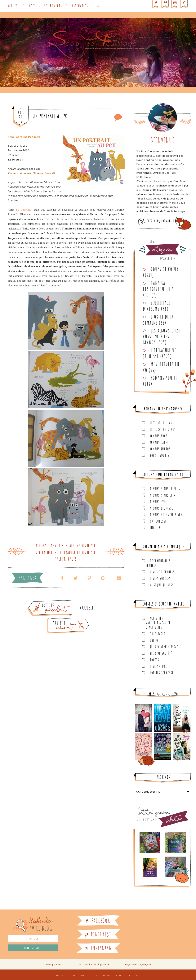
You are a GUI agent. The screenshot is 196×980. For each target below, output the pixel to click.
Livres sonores (160, 578)
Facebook (98, 921)
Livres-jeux (158, 666)
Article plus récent (59, 619)
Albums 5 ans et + (50, 545)
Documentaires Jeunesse (158, 563)
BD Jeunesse (158, 521)
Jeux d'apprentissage (165, 647)
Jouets (155, 660)
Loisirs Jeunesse (162, 673)
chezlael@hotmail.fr (161, 221)
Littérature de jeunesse (77, 552)
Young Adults (160, 455)
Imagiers (156, 528)
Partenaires (79, 6)
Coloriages (158, 634)
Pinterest (98, 934)
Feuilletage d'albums (157, 306)
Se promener (53, 6)
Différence (44, 552)
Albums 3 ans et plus (165, 489)
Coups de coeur (165, 269)
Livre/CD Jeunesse (163, 572)
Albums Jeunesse (83, 545)
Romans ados (159, 436)
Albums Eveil (159, 502)
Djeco (154, 640)
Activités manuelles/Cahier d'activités (158, 623)
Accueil (13, 6)
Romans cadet (159, 442)
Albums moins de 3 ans (166, 515)
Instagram (98, 948)
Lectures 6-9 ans (162, 423)
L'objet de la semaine (158, 320)
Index (32, 6)
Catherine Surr (127, 975)
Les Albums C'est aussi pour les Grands (162, 336)
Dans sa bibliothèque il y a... (158, 289)
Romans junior (160, 449)
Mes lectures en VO (161, 367)
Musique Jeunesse (163, 585)
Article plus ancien (61, 602)
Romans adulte (164, 378)
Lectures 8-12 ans (163, 429)
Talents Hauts (66, 559)
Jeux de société (161, 653)
